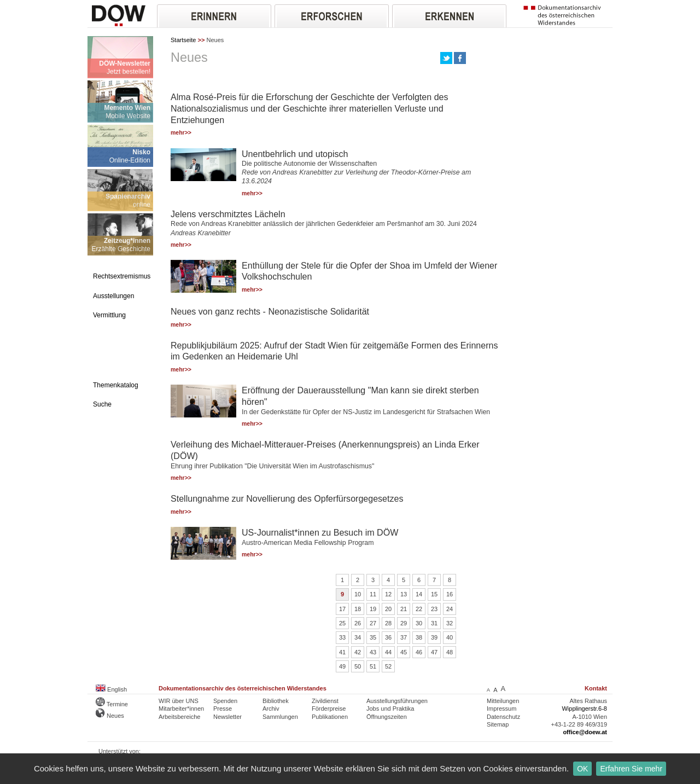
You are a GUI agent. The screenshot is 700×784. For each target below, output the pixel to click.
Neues (110, 716)
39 (434, 637)
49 (342, 666)
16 (450, 594)
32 (450, 623)
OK (582, 769)
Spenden (225, 701)
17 (342, 609)
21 (404, 609)
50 (358, 666)
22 (419, 609)
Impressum (501, 708)
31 (434, 623)
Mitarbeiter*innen (181, 708)
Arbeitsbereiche (179, 717)
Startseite (183, 40)
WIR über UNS (179, 701)
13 (404, 594)
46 (419, 652)
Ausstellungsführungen (397, 701)
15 (434, 594)
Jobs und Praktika (390, 708)
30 (419, 623)
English (111, 689)
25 (342, 623)
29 (404, 623)
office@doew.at (585, 732)
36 (388, 637)
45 (404, 652)
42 (358, 652)
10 (358, 594)
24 (450, 609)
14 (419, 594)
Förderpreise (329, 708)
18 (358, 609)
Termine (112, 704)
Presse (223, 708)
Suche (102, 404)
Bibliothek (276, 701)
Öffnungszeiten (387, 717)
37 (404, 637)
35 (373, 637)
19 (373, 609)
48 (450, 652)
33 (342, 637)
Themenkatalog (116, 385)
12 (388, 594)
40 (450, 637)
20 (388, 609)
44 (388, 652)
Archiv (271, 708)
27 (373, 623)
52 (388, 666)
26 (358, 623)
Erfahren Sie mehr (631, 769)
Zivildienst (325, 701)
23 (434, 609)
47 (434, 652)
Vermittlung (109, 315)
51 (373, 666)
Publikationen (330, 717)
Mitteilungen (503, 701)
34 (358, 637)
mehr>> (181, 133)
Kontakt (596, 688)
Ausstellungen (113, 296)
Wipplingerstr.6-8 (584, 708)
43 (373, 652)
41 (342, 652)
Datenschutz (503, 717)
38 (419, 637)
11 (373, 594)
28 (388, 623)
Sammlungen (280, 717)
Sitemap (498, 724)
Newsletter (227, 717)
